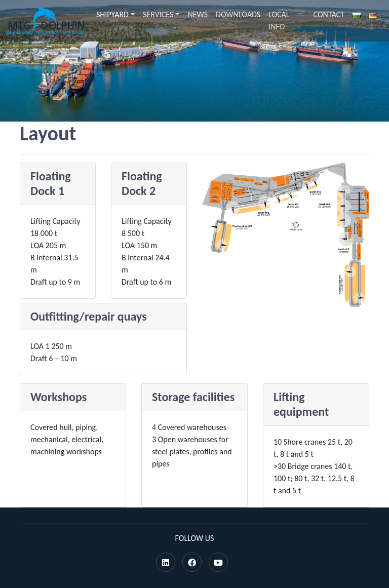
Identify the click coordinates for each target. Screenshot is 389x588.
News (198, 14)
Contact (329, 14)
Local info (279, 21)
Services (158, 14)
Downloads (238, 14)
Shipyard (112, 14)
